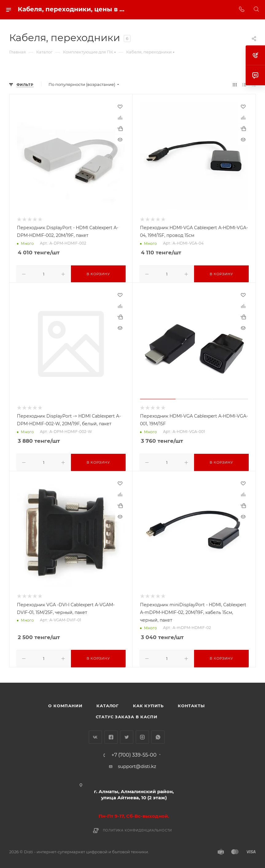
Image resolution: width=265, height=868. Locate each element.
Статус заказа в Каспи (127, 715)
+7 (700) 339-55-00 (134, 753)
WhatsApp (158, 735)
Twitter (127, 735)
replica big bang (28, 72)
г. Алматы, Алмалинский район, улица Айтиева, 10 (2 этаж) (134, 793)
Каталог (108, 704)
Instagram (142, 735)
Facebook (111, 735)
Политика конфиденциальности (138, 829)
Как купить (148, 704)
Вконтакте (95, 735)
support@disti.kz (137, 764)
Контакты (191, 704)
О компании (65, 704)
